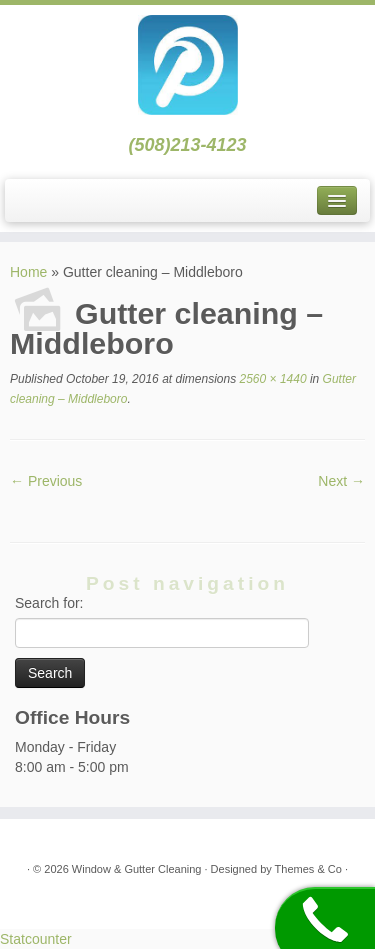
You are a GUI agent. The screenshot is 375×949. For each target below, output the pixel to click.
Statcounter (36, 939)
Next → (341, 481)
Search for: (49, 603)
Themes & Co (308, 869)
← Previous (46, 481)
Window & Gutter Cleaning (138, 869)
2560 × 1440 (271, 379)
